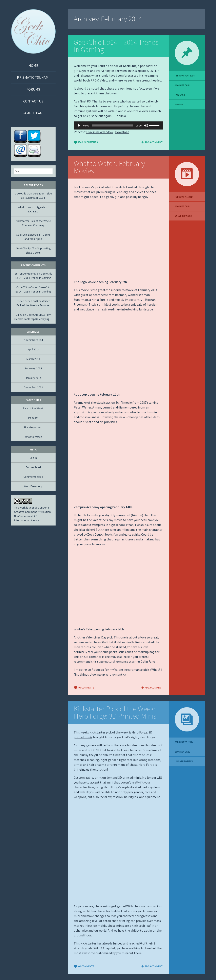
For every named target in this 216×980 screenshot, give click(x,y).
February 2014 (33, 368)
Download (122, 132)
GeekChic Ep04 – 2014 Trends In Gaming (116, 46)
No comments (84, 688)
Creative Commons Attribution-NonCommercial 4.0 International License (33, 516)
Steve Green (24, 301)
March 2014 (33, 359)
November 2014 (33, 340)
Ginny (19, 315)
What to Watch (184, 216)
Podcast (180, 95)
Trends (179, 104)
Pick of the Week (33, 408)
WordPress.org (33, 486)
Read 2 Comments (86, 142)
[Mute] (146, 125)
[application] (118, 125)
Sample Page (33, 113)
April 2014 (33, 349)
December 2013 (33, 387)
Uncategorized (184, 761)
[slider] (112, 125)
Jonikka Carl (182, 85)
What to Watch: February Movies (109, 167)
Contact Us (33, 101)
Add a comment (152, 142)
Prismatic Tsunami (33, 77)
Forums (33, 89)
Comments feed (33, 477)
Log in (33, 458)
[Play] (79, 125)
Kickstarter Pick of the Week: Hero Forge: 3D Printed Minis (115, 712)
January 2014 (33, 378)
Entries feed (33, 467)
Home (33, 65)
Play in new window (100, 132)
